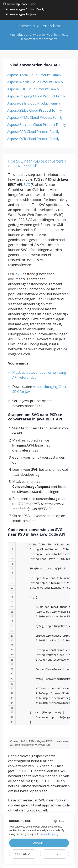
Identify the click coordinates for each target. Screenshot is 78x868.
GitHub (45, 745)
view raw (62, 741)
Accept (39, 843)
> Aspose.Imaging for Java (19, 14)
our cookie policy (49, 834)
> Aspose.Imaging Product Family (24, 9)
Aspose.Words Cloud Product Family (35, 82)
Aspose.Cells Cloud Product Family (34, 103)
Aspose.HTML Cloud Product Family (35, 117)
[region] (39, 636)
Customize (23, 854)
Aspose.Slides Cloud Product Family (35, 110)
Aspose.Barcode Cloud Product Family (37, 125)
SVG (27, 185)
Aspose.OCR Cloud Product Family (33, 139)
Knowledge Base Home (20, 4)
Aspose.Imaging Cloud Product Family (37, 96)
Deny (54, 854)
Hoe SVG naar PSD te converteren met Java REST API (37, 163)
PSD (18, 274)
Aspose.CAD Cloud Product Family (33, 132)
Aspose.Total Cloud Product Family (34, 75)
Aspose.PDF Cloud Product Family (33, 89)
